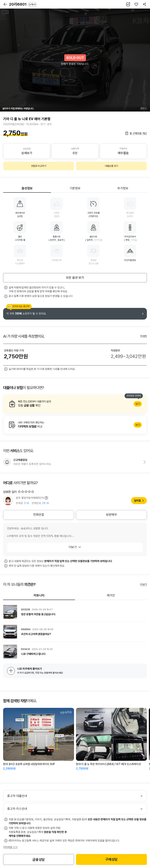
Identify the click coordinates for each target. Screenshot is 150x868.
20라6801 (23, 4)
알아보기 (75, 404)
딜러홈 (137, 501)
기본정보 (75, 188)
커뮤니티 (39, 595)
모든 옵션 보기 (75, 278)
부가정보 (123, 188)
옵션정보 (27, 188)
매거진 (111, 595)
